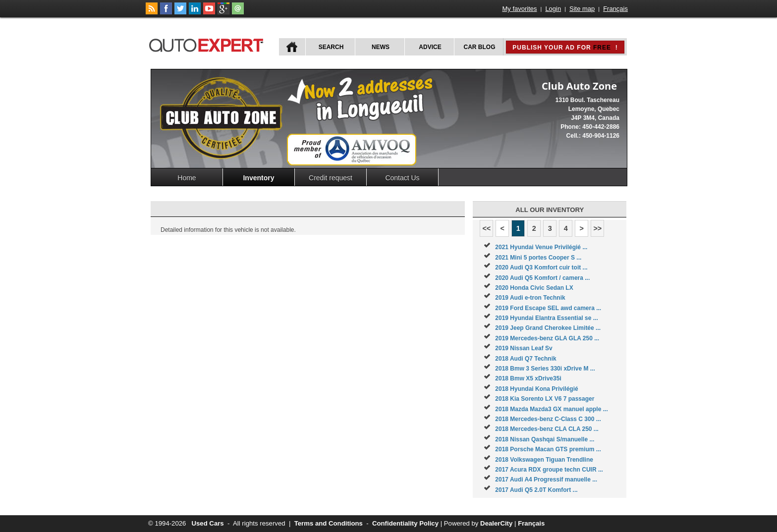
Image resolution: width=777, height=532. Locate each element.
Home (187, 178)
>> (597, 228)
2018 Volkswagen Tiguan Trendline (544, 460)
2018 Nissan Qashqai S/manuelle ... (545, 439)
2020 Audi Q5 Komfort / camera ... (542, 278)
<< (486, 228)
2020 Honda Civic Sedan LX (534, 288)
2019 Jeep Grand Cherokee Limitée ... (548, 328)
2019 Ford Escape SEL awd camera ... (548, 308)
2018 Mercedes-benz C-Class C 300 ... (548, 419)
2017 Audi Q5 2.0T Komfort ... (536, 490)
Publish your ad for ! (565, 48)
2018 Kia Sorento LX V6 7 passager (545, 399)
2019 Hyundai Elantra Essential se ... (546, 318)
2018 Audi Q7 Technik (526, 359)
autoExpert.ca (208, 44)
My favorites (520, 9)
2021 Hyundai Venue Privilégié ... (541, 247)
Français (615, 9)
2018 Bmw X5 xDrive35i (528, 378)
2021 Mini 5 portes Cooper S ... (538, 258)
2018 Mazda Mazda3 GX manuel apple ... (551, 409)
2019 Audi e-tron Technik (530, 298)
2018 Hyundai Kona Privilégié (536, 389)
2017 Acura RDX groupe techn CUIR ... (549, 470)
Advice (430, 47)
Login (553, 9)
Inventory (258, 178)
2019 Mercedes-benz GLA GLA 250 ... (547, 338)
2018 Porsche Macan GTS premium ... (548, 449)
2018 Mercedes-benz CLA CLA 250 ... (547, 429)
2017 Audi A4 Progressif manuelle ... (546, 479)
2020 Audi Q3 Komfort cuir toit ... (541, 267)
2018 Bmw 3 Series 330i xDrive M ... (545, 369)
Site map (582, 9)
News (381, 47)
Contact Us (402, 178)
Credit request (331, 178)
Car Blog (480, 47)
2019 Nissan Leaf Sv (524, 348)
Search (331, 47)
